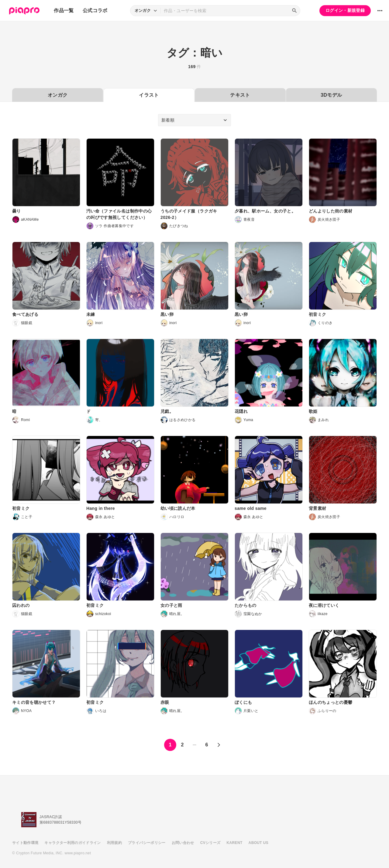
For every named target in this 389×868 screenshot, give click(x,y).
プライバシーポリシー (147, 843)
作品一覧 (64, 10)
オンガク (58, 95)
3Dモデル (331, 95)
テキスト (240, 95)
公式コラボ (95, 10)
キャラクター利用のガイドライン (72, 843)
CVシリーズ (210, 843)
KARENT (235, 843)
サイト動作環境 (25, 843)
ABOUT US (258, 843)
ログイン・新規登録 (345, 10)
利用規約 (114, 843)
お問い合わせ (183, 843)
